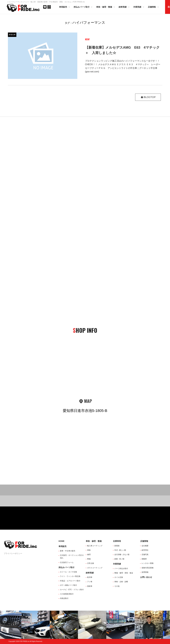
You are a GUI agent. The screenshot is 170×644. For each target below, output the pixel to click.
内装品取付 (64, 598)
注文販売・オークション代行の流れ (72, 557)
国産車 (90, 586)
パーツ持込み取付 (121, 569)
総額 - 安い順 (119, 559)
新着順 (117, 546)
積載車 (144, 559)
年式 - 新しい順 (120, 550)
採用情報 (145, 572)
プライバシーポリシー (13, 553)
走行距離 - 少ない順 (122, 555)
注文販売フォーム (67, 562)
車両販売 (65, 7)
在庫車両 (117, 541)
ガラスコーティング (95, 568)
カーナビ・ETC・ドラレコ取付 (72, 590)
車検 (89, 550)
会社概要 (145, 546)
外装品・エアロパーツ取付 (70, 581)
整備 (89, 559)
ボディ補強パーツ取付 (68, 585)
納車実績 (124, 7)
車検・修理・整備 (106, 7)
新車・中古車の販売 (68, 551)
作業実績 (139, 7)
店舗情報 (153, 7)
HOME (62, 541)
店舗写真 (145, 555)
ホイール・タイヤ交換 (68, 572)
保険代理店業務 (148, 568)
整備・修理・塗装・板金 (124, 573)
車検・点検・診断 (121, 582)
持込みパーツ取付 (83, 7)
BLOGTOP (148, 97)
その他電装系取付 (67, 594)
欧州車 (90, 577)
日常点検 (91, 563)
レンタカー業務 (148, 563)
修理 (89, 555)
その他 (117, 586)
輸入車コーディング (95, 546)
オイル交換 (119, 577)
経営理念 (145, 550)
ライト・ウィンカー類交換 (70, 576)
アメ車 (90, 582)
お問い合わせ (146, 577)
